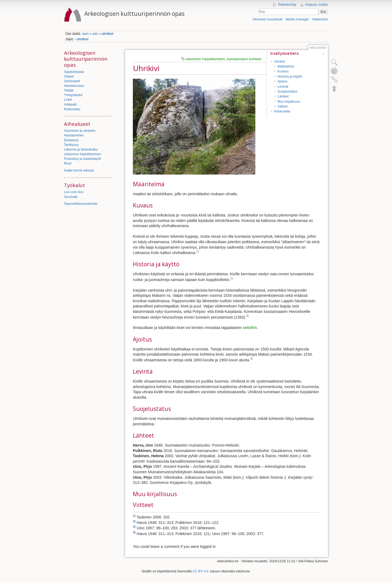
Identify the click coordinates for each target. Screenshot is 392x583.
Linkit (68, 100)
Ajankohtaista (74, 72)
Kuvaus (283, 71)
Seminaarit (72, 81)
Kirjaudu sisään (317, 5)
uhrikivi (108, 34)
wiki (95, 34)
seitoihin (250, 328)
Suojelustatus (287, 91)
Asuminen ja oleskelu (80, 131)
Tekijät (69, 90)
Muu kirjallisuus (289, 102)
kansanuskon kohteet (244, 59)
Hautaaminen (74, 135)
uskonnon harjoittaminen (205, 59)
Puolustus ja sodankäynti (82, 159)
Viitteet (282, 106)
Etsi (323, 12)
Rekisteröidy (287, 5)
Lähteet (283, 96)
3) (247, 316)
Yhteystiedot (73, 95)
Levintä (283, 87)
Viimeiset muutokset (267, 19)
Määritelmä (286, 66)
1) (198, 251)
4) (252, 359)
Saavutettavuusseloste (81, 204)
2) (232, 278)
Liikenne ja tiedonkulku (81, 149)
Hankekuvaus (74, 86)
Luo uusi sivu (74, 192)
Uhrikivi (280, 62)
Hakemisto (320, 19)
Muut (68, 163)
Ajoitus (282, 81)
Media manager (297, 19)
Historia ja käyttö (290, 77)
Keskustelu (72, 109)
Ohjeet (69, 77)
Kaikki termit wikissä (79, 170)
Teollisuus (71, 145)
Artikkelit (70, 105)
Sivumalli (71, 197)
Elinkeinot (71, 140)
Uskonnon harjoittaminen (82, 154)
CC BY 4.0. (201, 571)
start (85, 34)
